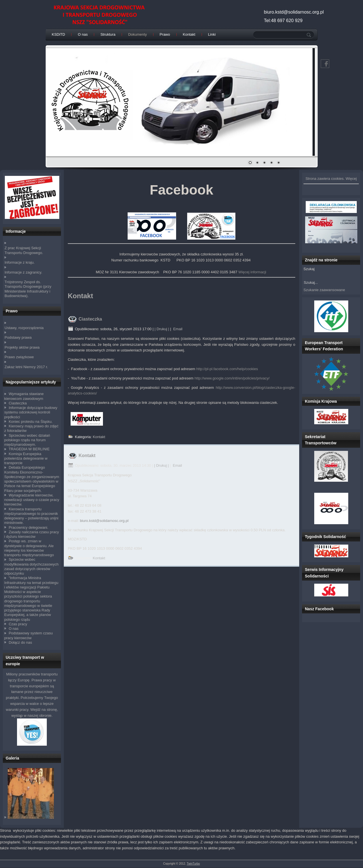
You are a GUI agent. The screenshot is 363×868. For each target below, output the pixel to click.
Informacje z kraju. (20, 262)
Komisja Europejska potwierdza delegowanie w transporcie (26, 458)
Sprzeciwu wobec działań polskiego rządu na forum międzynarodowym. (27, 440)
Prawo (165, 34)
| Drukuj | (162, 329)
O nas (83, 34)
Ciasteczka (18, 403)
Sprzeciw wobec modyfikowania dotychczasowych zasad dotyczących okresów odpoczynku (31, 566)
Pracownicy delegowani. (29, 527)
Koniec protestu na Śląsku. (31, 422)
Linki (212, 34)
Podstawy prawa (18, 337)
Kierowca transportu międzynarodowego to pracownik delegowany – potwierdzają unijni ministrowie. (31, 516)
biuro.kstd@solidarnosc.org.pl (104, 521)
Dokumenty (138, 34)
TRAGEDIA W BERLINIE (29, 449)
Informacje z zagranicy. (23, 272)
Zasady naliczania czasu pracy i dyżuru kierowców (32, 534)
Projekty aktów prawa (22, 347)
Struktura (108, 34)
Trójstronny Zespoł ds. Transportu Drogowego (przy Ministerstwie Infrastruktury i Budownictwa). (28, 289)
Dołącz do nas (20, 642)
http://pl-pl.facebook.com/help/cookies (227, 369)
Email (177, 329)
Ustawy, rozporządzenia (24, 328)
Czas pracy (18, 624)
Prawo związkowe (19, 357)
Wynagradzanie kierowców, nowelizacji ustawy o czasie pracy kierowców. (32, 500)
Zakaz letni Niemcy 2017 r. (26, 367)
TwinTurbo (193, 864)
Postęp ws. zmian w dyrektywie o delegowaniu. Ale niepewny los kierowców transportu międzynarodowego (29, 548)
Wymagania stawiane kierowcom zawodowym (24, 396)
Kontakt (189, 34)
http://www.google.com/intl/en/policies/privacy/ (232, 378)
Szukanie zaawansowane (324, 290)
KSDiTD (59, 34)
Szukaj (309, 269)
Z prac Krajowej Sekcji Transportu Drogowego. (24, 250)
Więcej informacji (252, 272)
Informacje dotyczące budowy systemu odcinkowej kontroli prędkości (31, 412)
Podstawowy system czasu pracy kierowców (29, 635)
